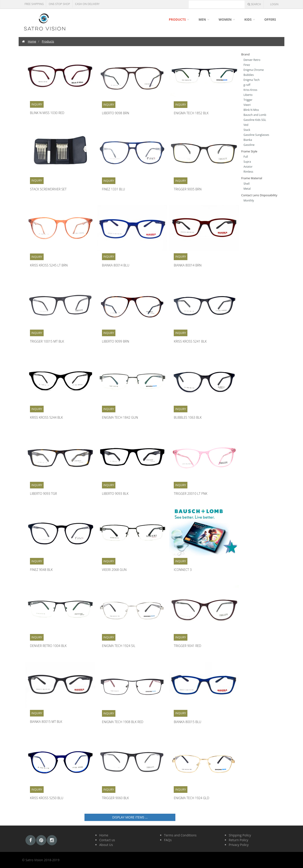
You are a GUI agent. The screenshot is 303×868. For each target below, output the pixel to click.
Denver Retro (252, 60)
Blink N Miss (251, 110)
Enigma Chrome (254, 70)
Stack (247, 130)
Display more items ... (130, 817)
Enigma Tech (252, 80)
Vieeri (247, 105)
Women (225, 19)
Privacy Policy (239, 845)
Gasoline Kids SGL (255, 120)
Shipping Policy (240, 835)
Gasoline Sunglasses (256, 135)
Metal (247, 189)
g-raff (247, 85)
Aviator (248, 167)
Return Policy (238, 840)
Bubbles (249, 75)
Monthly (249, 200)
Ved (246, 125)
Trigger (248, 100)
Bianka (248, 140)
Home (32, 41)
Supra (247, 162)
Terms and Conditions (180, 835)
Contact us (107, 840)
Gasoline (249, 145)
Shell (247, 184)
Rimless (248, 172)
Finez (247, 65)
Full (246, 157)
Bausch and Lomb (255, 115)
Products (177, 19)
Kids (248, 19)
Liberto (248, 95)
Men (202, 19)
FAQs (168, 840)
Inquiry (37, 104)
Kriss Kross (250, 90)
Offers (270, 19)
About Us (106, 845)
